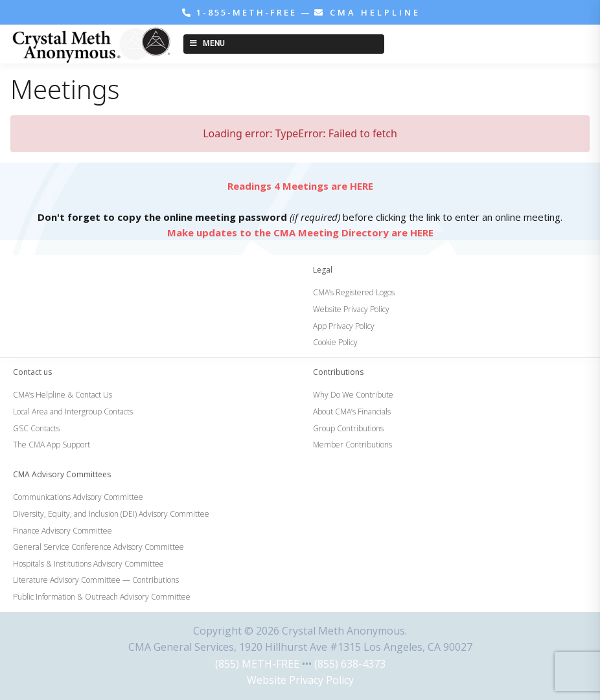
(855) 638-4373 (350, 664)
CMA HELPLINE (367, 12)
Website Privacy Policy (300, 680)
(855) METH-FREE (257, 664)
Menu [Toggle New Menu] (206, 43)
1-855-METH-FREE (241, 12)
